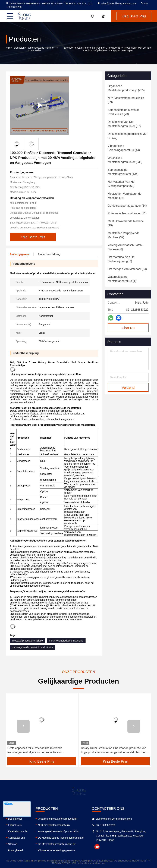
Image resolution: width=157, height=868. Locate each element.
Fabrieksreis (15, 825)
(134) (123, 172)
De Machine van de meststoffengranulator (61, 838)
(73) (123, 112)
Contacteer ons (16, 838)
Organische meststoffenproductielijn (58, 819)
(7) (121, 259)
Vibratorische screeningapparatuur (57, 850)
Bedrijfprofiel (15, 819)
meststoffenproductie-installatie (66, 641)
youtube (97, 847)
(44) (124, 148)
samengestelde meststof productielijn (41, 49)
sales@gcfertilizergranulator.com (117, 4)
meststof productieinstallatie (28, 641)
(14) (125, 196)
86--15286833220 (106, 825)
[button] (23, 726)
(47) (127, 136)
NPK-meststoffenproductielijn (54, 825)
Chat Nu (128, 328)
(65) (121, 184)
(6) (125, 247)
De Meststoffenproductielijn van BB (57, 844)
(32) (124, 235)
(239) (125, 160)
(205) (126, 88)
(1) (122, 279)
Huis (8, 48)
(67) (124, 124)
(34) (127, 269)
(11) (127, 213)
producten (19, 48)
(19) (126, 223)
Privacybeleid (15, 850)
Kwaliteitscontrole (18, 831)
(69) (126, 100)
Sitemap (13, 844)
